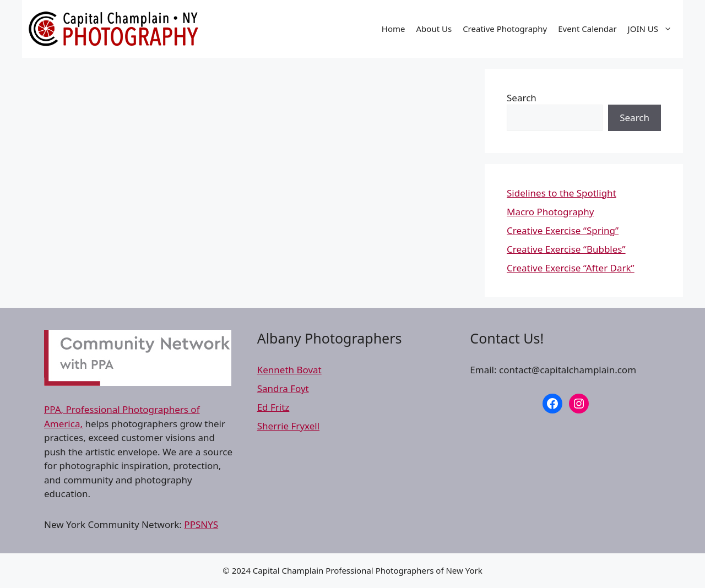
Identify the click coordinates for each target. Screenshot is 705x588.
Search (522, 98)
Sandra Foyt (283, 388)
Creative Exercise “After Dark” (571, 268)
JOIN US (653, 29)
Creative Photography (505, 29)
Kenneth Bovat (289, 370)
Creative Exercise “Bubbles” (566, 249)
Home (394, 29)
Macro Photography (550, 212)
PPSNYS (201, 524)
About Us (434, 29)
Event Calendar (587, 29)
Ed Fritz (273, 407)
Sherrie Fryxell (288, 426)
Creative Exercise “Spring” (563, 230)
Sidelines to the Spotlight (562, 193)
